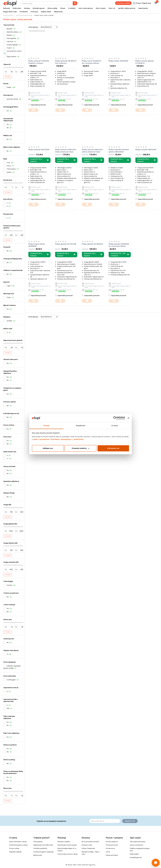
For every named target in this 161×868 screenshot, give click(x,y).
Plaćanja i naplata (64, 842)
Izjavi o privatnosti (41, 439)
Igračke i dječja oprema (127, 8)
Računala (6, 8)
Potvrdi (8, 77)
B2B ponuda (58, 12)
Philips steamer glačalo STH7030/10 (145, 62)
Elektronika (17, 8)
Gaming (27, 8)
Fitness (63, 8)
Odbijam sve (48, 448)
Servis (108, 852)
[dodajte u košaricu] (33, 110)
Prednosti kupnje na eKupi (18, 845)
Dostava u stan (87, 845)
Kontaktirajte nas (136, 857)
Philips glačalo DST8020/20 (92, 244)
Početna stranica (8, 15)
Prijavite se (130, 821)
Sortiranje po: (33, 27)
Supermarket (143, 8)
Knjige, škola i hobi (10, 12)
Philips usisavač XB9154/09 (146, 149)
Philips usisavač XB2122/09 (39, 149)
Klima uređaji (52, 8)
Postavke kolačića (81, 448)
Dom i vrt (112, 8)
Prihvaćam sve (113, 448)
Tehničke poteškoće (40, 848)
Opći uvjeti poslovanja (138, 842)
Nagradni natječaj (15, 852)
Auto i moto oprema (86, 8)
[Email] (105, 821)
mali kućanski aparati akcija (24, 15)
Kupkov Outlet (46, 12)
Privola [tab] (46, 426)
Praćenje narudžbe (123, 3)
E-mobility (72, 8)
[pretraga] (75, 3)
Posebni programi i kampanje (43, 852)
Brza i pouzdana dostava (90, 842)
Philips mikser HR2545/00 (118, 61)
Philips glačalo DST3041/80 (66, 244)
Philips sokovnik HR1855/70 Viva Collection (66, 62)
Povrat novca (110, 848)
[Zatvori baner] (128, 418)
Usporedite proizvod (37, 105)
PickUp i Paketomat (88, 848)
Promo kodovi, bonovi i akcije (68, 854)
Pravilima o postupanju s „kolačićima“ (68, 439)
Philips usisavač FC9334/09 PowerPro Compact (39, 62)
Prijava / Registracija (142, 3)
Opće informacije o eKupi (18, 842)
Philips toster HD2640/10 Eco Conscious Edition (91, 62)
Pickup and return (112, 855)
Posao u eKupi (14, 848)
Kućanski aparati (39, 8)
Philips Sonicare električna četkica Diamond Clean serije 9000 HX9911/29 (92, 151)
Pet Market (24, 12)
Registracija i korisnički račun (43, 845)
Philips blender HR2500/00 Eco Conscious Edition (119, 245)
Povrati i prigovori (112, 842)
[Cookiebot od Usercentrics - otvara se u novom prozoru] (115, 418)
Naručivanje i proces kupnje (67, 845)
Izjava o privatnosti (136, 845)
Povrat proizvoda (112, 845)
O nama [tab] (115, 426)
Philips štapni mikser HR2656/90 (37, 245)
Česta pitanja (38, 842)
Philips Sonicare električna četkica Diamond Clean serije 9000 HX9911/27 (66, 151)
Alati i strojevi (101, 8)
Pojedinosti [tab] (80, 426)
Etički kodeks (134, 854)
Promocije (34, 12)
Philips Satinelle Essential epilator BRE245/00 (119, 151)
